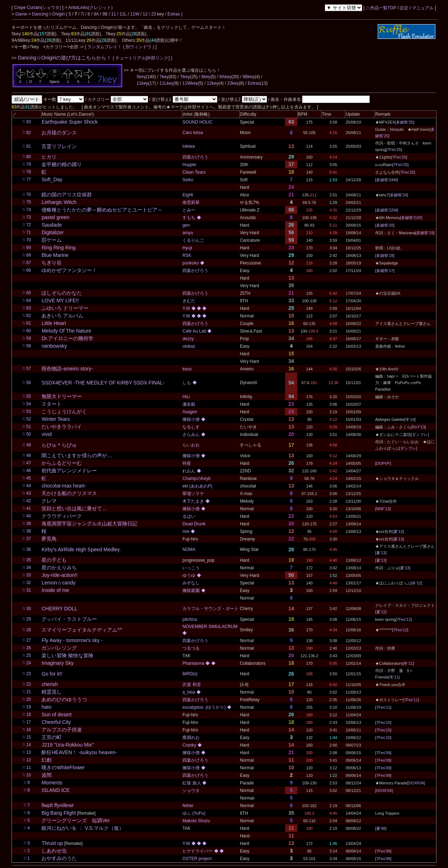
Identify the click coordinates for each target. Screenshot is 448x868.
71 (29, 232)
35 (29, 560)
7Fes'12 (404, 619)
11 (113, 14)
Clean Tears (194, 172)
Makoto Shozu (196, 821)
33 (29, 575)
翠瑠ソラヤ (193, 494)
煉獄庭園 (192, 591)
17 (29, 722)
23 (153, 14)
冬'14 (410, 419)
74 (29, 210)
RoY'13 (418, 427)
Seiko (188, 180)
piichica (190, 619)
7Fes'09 (383, 753)
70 (29, 240)
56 (29, 383)
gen (186, 225)
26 (29, 648)
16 (29, 730)
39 (29, 524)
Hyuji (187, 248)
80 (29, 157)
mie (187, 531)
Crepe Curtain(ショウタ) (38, 8)
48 (29, 455)
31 (29, 590)
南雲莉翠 (191, 202)
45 (29, 478)
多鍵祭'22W (387, 210)
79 (29, 164)
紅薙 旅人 (192, 783)
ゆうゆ (189, 575)
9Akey (225, 77)
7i (82, 14)
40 (29, 516)
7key (164, 77)
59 (29, 338)
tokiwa (188, 146)
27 (29, 640)
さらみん (192, 435)
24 (29, 663)
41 (29, 508)
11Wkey (190, 83)
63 (29, 308)
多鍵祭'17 (385, 271)
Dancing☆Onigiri (49, 14)
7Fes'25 (394, 150)
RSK (187, 255)
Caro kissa (193, 133)
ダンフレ (420, 435)
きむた (189, 301)
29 (29, 619)
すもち (189, 218)
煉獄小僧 (192, 419)
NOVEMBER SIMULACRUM (210, 627)
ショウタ (191, 791)
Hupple (189, 165)
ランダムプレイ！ (104, 47)
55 (29, 396)
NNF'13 (383, 509)
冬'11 (408, 663)
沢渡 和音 (192, 685)
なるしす (191, 427)
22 (29, 684)
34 (29, 567)
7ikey (185, 77)
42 (29, 501)
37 (29, 539)
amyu (188, 233)
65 (29, 293)
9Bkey (249, 77)
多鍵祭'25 (405, 122)
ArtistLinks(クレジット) (90, 8)
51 (29, 427)
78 (29, 172)
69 (29, 248)
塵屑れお (191, 738)
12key (213, 83)
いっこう (191, 568)
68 (29, 255)
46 (29, 471)
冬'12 (416, 583)
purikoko (191, 263)
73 (29, 217)
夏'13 (398, 531)
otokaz (189, 346)
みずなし (191, 583)
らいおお (191, 445)
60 (29, 331)
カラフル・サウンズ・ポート (210, 609)
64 (29, 301)
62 (29, 316)
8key (206, 77)
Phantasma (194, 663)
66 (29, 270)
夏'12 (381, 612)
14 (29, 745)
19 (29, 707)
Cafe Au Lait (195, 331)
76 (29, 195)
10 (29, 775)
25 (29, 655)
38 (29, 531)
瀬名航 (189, 404)
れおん (189, 471)
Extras (174, 14)
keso (187, 369)
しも (187, 383)
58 (29, 346)
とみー (189, 210)
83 (29, 122)
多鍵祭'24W (387, 180)
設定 (404, 8)
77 (29, 179)
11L (123, 14)
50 (29, 434)
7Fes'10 (383, 722)
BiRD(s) (190, 674)
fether (188, 806)
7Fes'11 (411, 700)
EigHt (188, 195)
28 (29, 630)
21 (29, 692)
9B (105, 14)
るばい (189, 516)
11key (142, 83)
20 (29, 699)
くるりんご (193, 240)
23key (233, 83)
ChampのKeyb (196, 478)
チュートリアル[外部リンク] (143, 58)
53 (29, 411)
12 (145, 14)
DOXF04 (416, 783)
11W (135, 14)
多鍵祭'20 (385, 225)
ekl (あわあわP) (197, 486)
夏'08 (381, 828)
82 (29, 133)
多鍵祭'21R (411, 218)
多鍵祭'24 (398, 195)
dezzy (188, 339)
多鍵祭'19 (425, 233)
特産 (187, 463)
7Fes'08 (383, 851)
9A (96, 14)
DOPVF (383, 463)
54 (29, 404)
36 (29, 549)
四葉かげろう (195, 157)
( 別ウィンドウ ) (139, 47)
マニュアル (423, 8)
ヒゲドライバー (198, 851)
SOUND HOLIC (197, 122)
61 (29, 323)
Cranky (190, 745)
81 (29, 146)
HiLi (186, 397)
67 (29, 263)
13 (29, 752)
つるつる (191, 648)
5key (141, 77)
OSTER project (197, 859)
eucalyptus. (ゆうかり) (205, 707)
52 (29, 419)
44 (29, 486)
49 (29, 445)
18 (29, 715)
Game (22, 14)
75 (29, 202)
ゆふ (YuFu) (194, 813)
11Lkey (166, 83)
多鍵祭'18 (385, 255)
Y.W (187, 308)
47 (29, 463)
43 (29, 493)
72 (29, 225)
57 (29, 369)
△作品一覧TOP (381, 8)
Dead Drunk (194, 524)
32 (29, 583)
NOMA (189, 549)
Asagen (190, 412)
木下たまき (194, 501)
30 (29, 609)
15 (29, 737)
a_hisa (189, 692)
